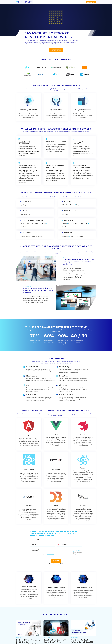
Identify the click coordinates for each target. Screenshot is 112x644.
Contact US (91, 2)
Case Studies (64, 2)
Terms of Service (58, 565)
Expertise (45, 2)
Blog (78, 2)
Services (37, 2)
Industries (54, 2)
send (56, 561)
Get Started (56, 50)
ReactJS (75, 224)
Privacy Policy (50, 554)
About (71, 2)
